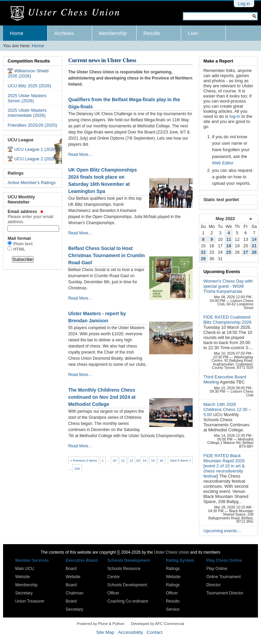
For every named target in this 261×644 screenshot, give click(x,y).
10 (115, 460)
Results (152, 33)
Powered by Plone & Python (100, 624)
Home (17, 33)
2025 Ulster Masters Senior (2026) (27, 98)
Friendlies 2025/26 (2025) (32, 125)
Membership (113, 33)
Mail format (19, 238)
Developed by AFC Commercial (158, 624)
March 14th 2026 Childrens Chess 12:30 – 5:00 (227, 409)
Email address (32, 217)
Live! (193, 33)
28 (254, 252)
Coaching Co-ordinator (128, 601)
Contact (155, 632)
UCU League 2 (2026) (36, 159)
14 (145, 460)
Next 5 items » (180, 460)
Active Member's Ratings (31, 183)
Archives (64, 33)
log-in (235, 116)
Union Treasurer (30, 601)
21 (254, 246)
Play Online (217, 569)
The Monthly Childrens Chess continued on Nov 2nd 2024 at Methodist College (102, 397)
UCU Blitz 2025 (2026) (29, 86)
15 (153, 460)
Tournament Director (225, 593)
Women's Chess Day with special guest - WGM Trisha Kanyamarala (228, 286)
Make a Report (218, 61)
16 (162, 460)
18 (229, 246)
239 (77, 469)
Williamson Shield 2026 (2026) (28, 73)
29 (203, 259)
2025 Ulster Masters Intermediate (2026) (27, 113)
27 (246, 252)
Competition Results (29, 61)
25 (229, 252)
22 (203, 252)
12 (131, 460)
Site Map (105, 632)
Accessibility (130, 632)
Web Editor (223, 163)
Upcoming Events (222, 272)
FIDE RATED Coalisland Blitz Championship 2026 (227, 320)
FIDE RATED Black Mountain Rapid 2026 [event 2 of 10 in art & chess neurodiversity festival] (224, 466)
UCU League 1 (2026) (36, 149)
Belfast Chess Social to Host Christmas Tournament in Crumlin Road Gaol (107, 255)
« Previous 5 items (83, 460)
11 (123, 460)
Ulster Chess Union (171, 552)
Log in (244, 4)
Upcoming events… (222, 531)
